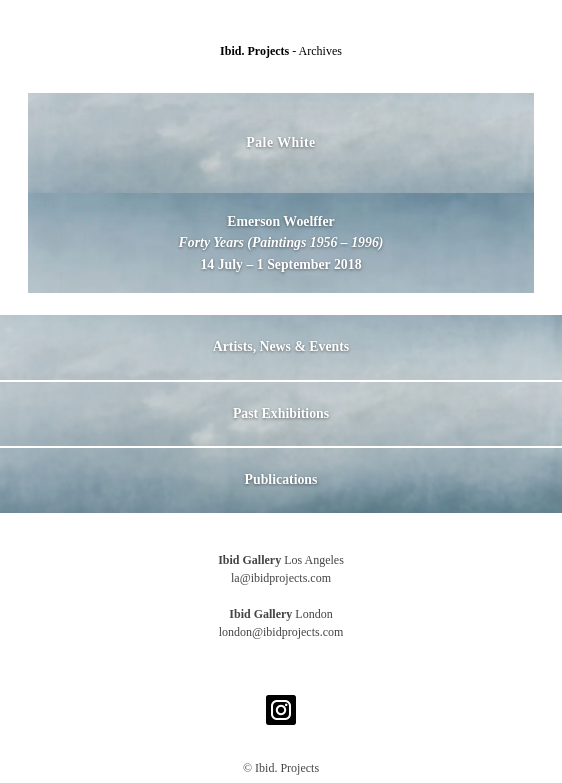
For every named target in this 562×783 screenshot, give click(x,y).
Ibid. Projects (256, 51)
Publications (281, 479)
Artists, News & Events (281, 346)
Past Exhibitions (281, 413)
